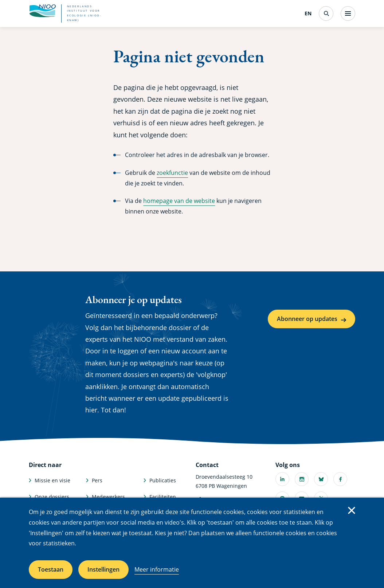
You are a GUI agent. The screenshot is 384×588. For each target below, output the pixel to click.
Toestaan (51, 569)
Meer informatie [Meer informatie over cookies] (157, 569)
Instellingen (103, 569)
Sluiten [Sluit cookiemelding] (352, 510)
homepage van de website (179, 201)
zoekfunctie (172, 173)
